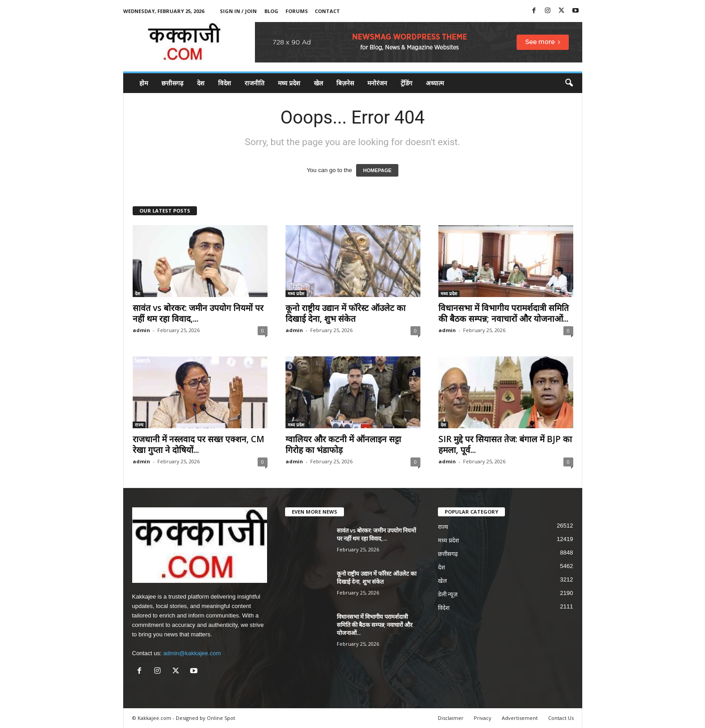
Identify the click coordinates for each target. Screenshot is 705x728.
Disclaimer (451, 718)
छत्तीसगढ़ (172, 83)
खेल (318, 83)
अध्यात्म (435, 83)
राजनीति (254, 83)
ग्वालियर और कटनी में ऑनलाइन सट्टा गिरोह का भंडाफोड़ (343, 444)
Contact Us (561, 718)
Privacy (483, 718)
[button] (569, 83)
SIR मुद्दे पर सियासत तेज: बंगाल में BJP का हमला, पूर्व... (505, 444)
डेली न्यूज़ (448, 594)
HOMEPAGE (377, 170)
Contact (327, 11)
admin (141, 330)
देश (201, 83)
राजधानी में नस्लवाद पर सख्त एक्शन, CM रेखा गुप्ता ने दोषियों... (199, 444)
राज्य (139, 425)
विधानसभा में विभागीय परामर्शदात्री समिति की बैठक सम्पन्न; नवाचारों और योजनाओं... (504, 313)
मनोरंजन (377, 83)
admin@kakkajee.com (192, 653)
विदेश (225, 83)
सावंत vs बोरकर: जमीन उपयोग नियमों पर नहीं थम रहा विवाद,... (198, 313)
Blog (271, 11)
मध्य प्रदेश (289, 83)
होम (144, 83)
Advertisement (520, 718)
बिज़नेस (345, 83)
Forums (297, 11)
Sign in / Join (238, 11)
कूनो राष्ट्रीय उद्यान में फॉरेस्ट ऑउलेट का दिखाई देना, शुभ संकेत (346, 313)
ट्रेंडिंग (406, 83)
